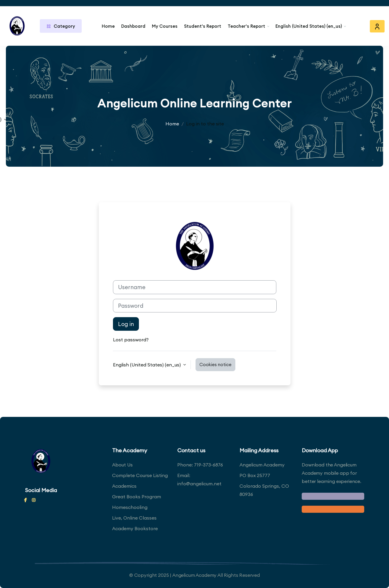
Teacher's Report (246, 26)
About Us (122, 465)
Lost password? (131, 340)
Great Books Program (137, 497)
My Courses (165, 26)
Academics (124, 486)
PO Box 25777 (255, 475)
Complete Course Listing (140, 475)
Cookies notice (215, 365)
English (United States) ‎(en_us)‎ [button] (147, 365)
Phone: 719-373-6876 (200, 465)
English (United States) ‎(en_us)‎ (309, 26)
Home (108, 26)
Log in (126, 324)
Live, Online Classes (134, 518)
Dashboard (133, 26)
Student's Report (203, 26)
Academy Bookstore (135, 528)
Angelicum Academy (262, 465)
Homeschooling (130, 507)
